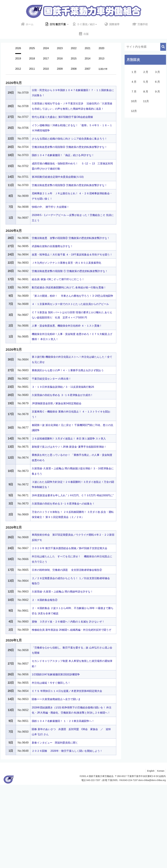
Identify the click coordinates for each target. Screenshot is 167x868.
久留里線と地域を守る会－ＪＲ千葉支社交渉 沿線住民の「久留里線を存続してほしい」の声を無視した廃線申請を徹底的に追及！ (73, 109)
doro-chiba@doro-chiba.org (152, 863)
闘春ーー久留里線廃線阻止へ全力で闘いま (59, 777)
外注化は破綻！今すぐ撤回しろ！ (53, 761)
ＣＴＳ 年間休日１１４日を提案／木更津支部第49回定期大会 (71, 769)
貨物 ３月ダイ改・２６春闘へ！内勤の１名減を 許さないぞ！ (73, 694)
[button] (163, 47)
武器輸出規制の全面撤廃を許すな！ (55, 272)
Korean (160, 854)
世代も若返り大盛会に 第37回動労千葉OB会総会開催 (66, 122)
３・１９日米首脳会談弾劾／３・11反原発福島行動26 (67, 439)
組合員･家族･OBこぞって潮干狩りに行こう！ (61, 316)
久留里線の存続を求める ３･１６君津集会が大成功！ (66, 447)
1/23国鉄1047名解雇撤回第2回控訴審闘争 (59, 752)
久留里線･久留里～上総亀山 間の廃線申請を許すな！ (66, 664)
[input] (145, 47)
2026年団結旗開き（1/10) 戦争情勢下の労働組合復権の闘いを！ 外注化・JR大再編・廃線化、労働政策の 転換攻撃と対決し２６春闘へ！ (72, 791)
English (150, 854)
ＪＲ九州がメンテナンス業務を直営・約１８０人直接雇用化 (71, 294)
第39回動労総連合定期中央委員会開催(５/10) (61, 193)
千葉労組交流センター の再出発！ (54, 430)
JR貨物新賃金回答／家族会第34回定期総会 (60, 455)
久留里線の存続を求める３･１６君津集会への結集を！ (67, 571)
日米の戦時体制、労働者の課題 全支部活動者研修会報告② (71, 643)
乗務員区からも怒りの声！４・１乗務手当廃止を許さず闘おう (72, 422)
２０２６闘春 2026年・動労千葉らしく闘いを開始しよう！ (72, 834)
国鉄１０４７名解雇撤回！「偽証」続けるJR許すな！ (67, 171)
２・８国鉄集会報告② (46, 673)
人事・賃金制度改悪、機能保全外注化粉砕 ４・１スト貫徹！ (71, 378)
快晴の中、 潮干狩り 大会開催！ (53, 228)
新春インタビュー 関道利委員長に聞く (58, 826)
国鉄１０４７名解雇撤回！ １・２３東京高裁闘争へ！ (67, 804)
